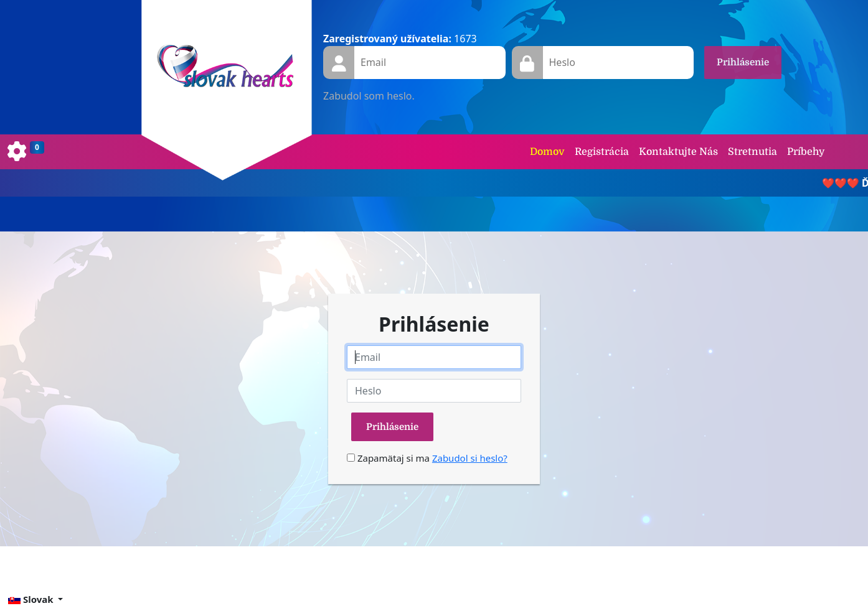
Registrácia (602, 152)
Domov (547, 152)
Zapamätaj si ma (388, 458)
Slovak (32, 599)
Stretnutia (752, 152)
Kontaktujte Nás (678, 152)
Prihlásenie (743, 62)
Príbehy (806, 152)
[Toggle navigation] (26, 152)
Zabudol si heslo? (470, 458)
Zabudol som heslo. (369, 96)
